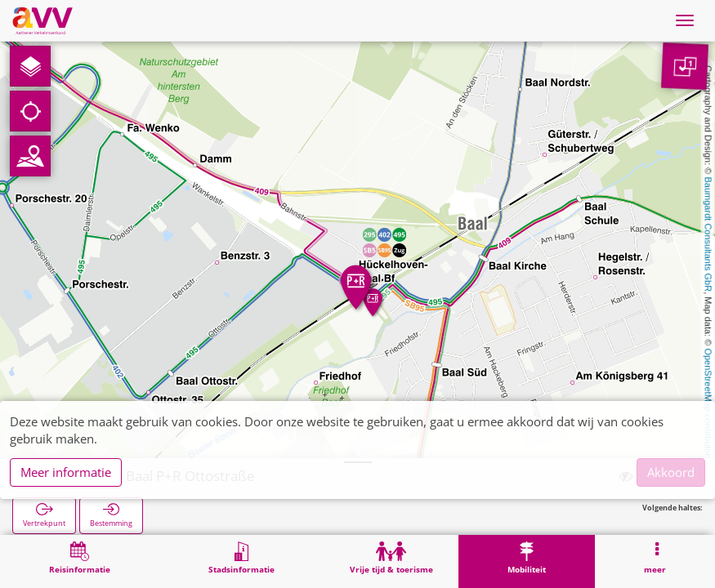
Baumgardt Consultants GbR (708, 235)
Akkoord (671, 472)
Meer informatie (66, 472)
